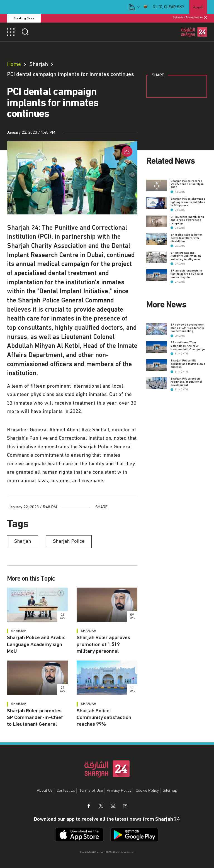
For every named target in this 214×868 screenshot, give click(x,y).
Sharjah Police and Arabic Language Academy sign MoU (36, 644)
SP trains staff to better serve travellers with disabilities (186, 238)
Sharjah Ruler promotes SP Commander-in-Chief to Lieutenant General (35, 718)
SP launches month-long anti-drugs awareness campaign (187, 220)
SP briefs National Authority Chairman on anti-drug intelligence (186, 256)
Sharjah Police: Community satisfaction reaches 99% (104, 718)
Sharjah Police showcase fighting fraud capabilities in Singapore (188, 202)
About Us (45, 790)
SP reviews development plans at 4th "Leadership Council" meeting (187, 328)
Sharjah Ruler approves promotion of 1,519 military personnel (103, 644)
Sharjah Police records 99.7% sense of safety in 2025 (187, 184)
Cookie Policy (147, 790)
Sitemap (170, 790)
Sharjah (39, 64)
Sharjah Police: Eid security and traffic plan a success (188, 364)
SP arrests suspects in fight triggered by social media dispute (187, 274)
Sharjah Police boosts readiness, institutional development (186, 382)
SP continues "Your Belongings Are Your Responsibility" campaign (188, 346)
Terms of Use (91, 790)
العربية (198, 6)
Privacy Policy (119, 790)
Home (14, 64)
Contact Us (66, 790)
